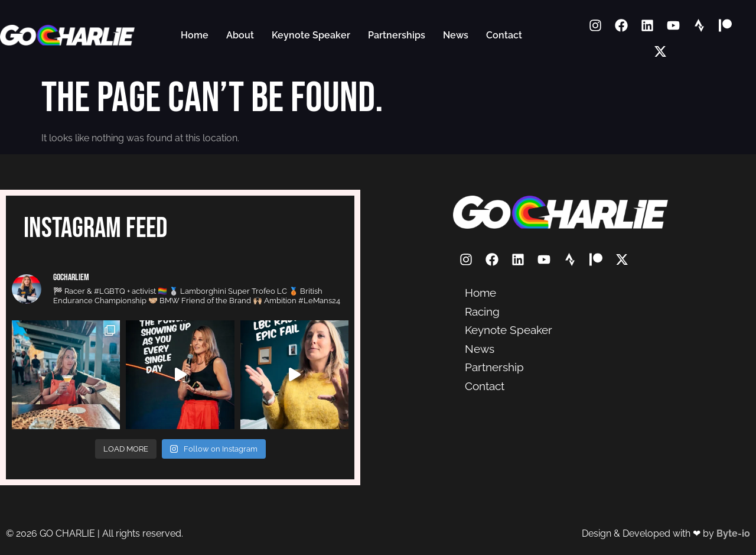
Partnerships (397, 35)
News (456, 35)
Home (195, 35)
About (240, 35)
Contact (504, 35)
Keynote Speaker (311, 35)
